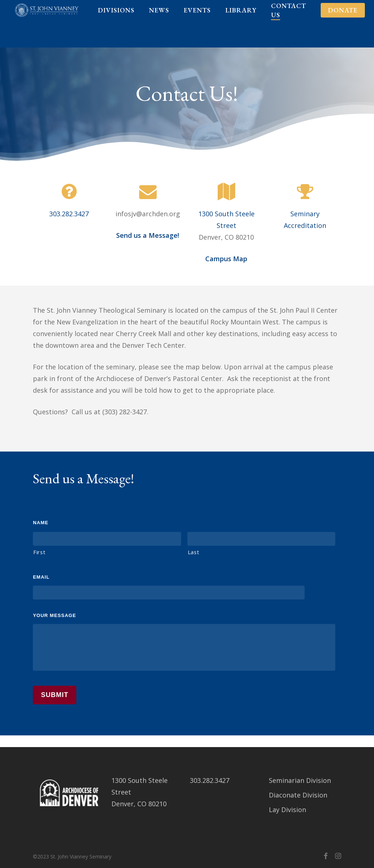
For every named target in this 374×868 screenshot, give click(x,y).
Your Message (54, 615)
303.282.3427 (69, 214)
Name (41, 523)
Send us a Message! (148, 235)
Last (194, 552)
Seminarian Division (300, 780)
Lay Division (287, 810)
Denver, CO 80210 (139, 804)
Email (41, 577)
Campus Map (226, 259)
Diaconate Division (298, 795)
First (39, 552)
